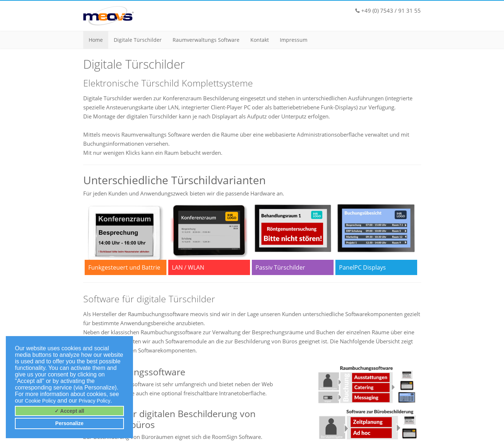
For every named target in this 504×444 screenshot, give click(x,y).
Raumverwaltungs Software (206, 40)
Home (96, 40)
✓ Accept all (69, 411)
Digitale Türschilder (138, 40)
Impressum (294, 40)
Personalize (69, 423)
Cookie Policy (41, 401)
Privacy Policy (95, 401)
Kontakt (260, 40)
